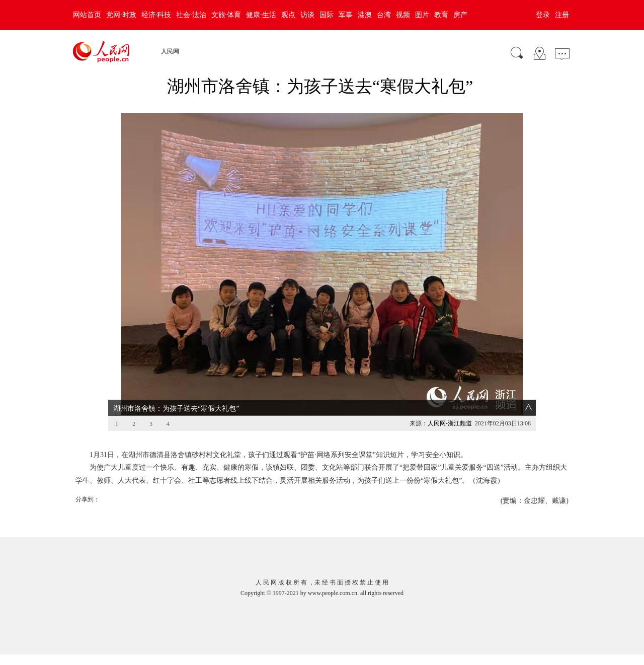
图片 (422, 15)
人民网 (170, 51)
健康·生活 (261, 15)
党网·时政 (121, 15)
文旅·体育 (226, 15)
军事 (346, 15)
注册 (562, 15)
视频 (403, 15)
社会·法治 (191, 15)
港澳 (365, 15)
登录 (543, 15)
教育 (441, 15)
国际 (327, 15)
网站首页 (87, 15)
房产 (460, 15)
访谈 (307, 15)
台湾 (384, 15)
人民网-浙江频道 (450, 423)
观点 (288, 15)
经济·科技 (156, 15)
